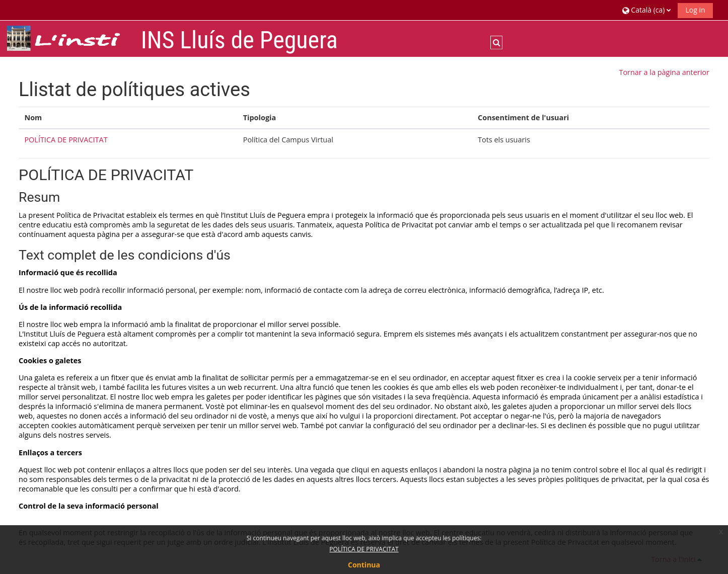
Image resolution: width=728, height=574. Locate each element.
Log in (695, 10)
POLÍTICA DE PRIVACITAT (66, 140)
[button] (646, 10)
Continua (364, 565)
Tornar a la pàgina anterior (664, 72)
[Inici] (70, 38)
